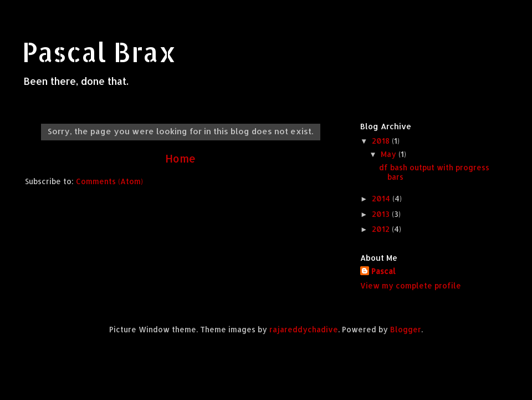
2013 (382, 214)
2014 (382, 198)
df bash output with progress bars (434, 172)
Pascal (383, 271)
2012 (382, 229)
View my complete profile (411, 285)
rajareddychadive (304, 329)
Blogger (406, 329)
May (390, 154)
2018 (382, 141)
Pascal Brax (99, 52)
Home (180, 158)
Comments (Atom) (109, 181)
